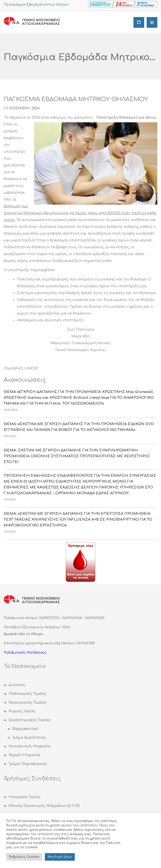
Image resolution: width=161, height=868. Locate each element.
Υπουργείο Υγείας (24, 797)
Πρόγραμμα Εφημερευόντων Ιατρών (36, 5)
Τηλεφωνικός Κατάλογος (25, 653)
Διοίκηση (17, 685)
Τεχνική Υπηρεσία (24, 755)
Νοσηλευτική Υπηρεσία (30, 746)
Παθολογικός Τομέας (27, 694)
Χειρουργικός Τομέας (27, 702)
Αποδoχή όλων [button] (60, 857)
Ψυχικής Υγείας (22, 711)
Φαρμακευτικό (25, 729)
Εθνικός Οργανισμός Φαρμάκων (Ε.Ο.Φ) (44, 806)
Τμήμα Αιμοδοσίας (29, 738)
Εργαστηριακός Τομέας (30, 720)
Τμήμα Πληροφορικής (28, 764)
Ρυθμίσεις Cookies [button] (24, 857)
